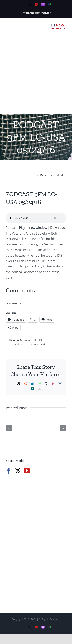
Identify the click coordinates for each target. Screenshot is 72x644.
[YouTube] (27, 471)
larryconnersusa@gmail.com (36, 13)
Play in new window (33, 228)
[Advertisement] (36, 77)
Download (58, 228)
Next (60, 175)
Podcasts (20, 344)
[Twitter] (18, 471)
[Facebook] (9, 471)
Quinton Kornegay (20, 340)
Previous (46, 175)
